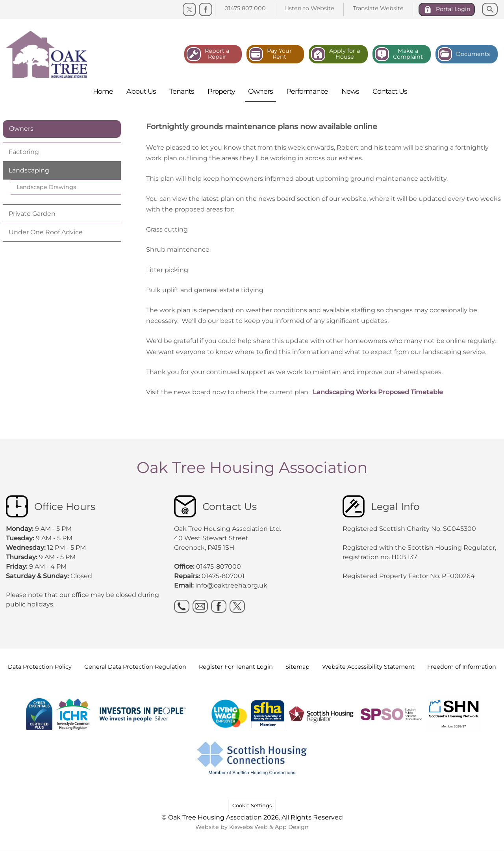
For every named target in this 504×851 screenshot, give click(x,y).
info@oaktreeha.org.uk (231, 585)
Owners (21, 129)
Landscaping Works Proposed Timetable (378, 392)
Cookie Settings (252, 806)
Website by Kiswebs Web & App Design (252, 827)
